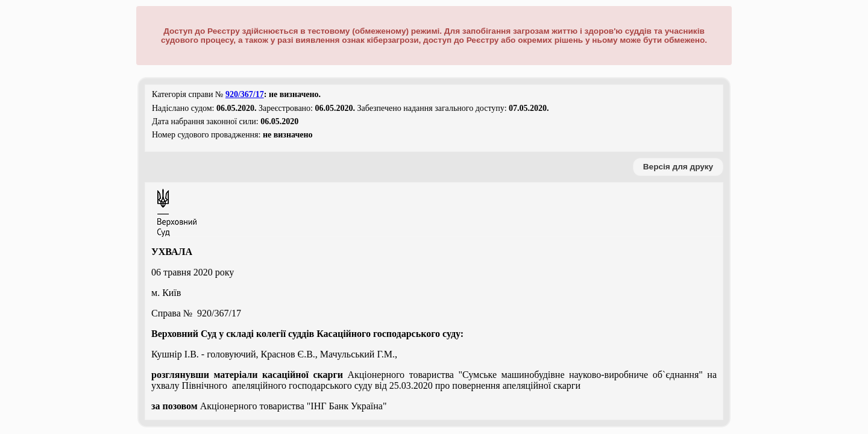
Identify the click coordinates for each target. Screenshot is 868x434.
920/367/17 (245, 94)
